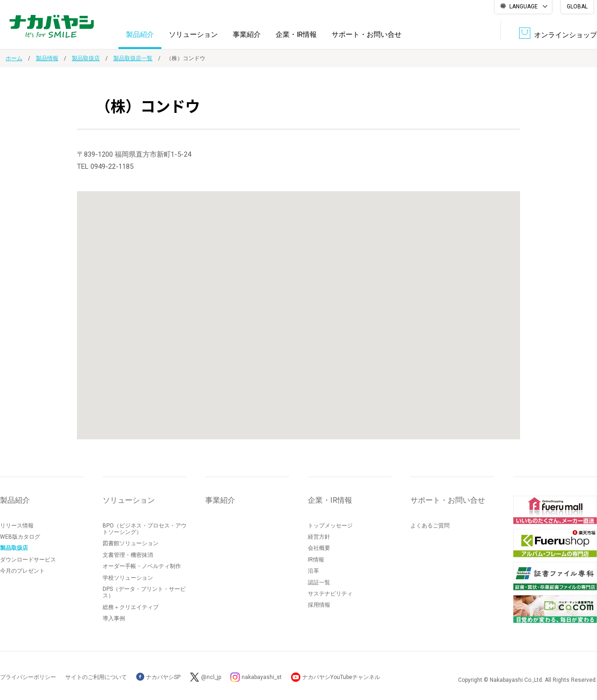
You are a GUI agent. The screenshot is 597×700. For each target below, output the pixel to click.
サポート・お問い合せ (367, 35)
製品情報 (47, 58)
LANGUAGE (524, 7)
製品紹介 (140, 35)
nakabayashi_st (262, 677)
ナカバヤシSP (158, 677)
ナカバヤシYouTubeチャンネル (341, 677)
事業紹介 (247, 35)
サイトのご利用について (96, 677)
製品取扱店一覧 (133, 58)
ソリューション (193, 35)
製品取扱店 (86, 58)
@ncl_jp (211, 677)
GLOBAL (577, 7)
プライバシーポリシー (28, 677)
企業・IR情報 (296, 35)
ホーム (14, 58)
